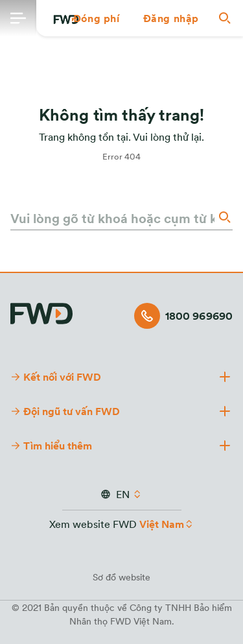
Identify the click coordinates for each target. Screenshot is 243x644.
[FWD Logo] (41, 312)
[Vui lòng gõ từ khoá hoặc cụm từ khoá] (112, 218)
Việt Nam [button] (162, 524)
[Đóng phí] (97, 18)
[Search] (224, 217)
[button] (97, 18)
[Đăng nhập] (171, 18)
